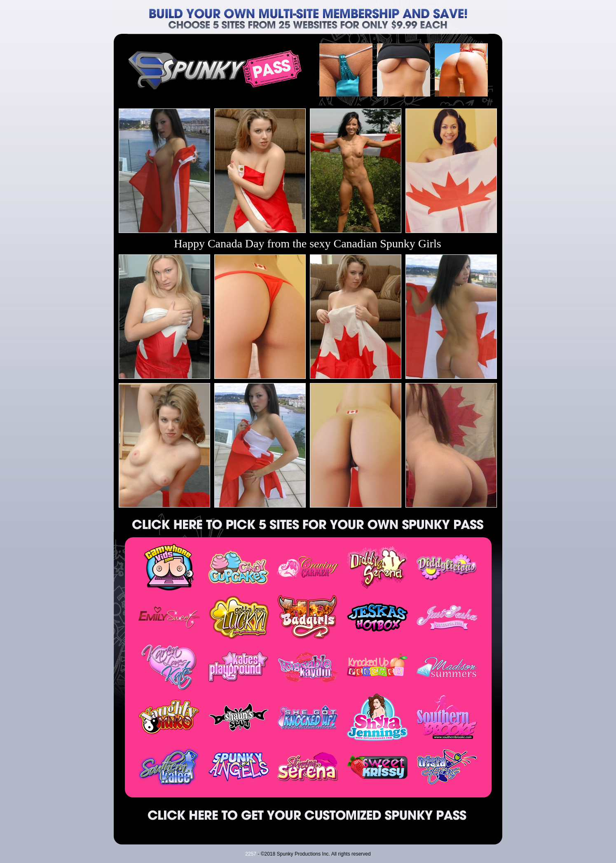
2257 (251, 854)
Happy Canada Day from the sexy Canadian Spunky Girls (308, 243)
